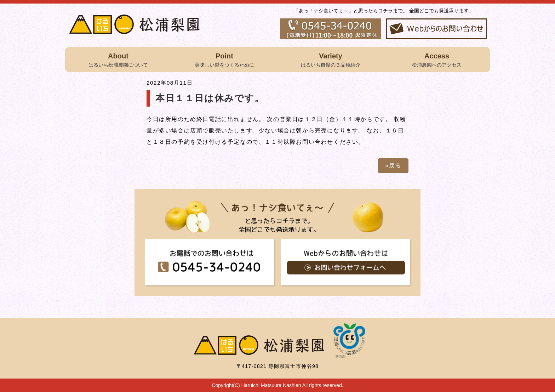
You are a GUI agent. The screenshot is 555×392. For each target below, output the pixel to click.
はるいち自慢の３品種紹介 (331, 59)
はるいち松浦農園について (118, 59)
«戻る (393, 166)
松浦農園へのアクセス (437, 59)
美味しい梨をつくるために (224, 59)
